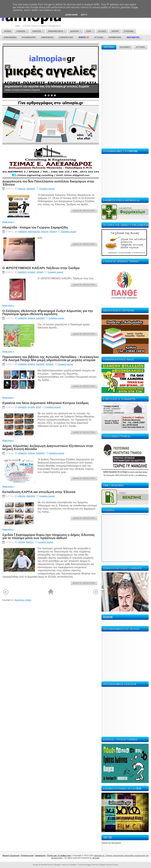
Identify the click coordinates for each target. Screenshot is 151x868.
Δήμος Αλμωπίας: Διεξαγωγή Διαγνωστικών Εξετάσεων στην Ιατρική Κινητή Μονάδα (48, 447)
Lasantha (73, 865)
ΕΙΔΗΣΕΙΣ (31, 189)
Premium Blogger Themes (88, 865)
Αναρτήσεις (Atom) (23, 600)
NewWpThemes (47, 865)
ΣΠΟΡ (38, 407)
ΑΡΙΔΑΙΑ (45, 232)
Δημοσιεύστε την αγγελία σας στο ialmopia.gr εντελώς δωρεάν (47, 86)
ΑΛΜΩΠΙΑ (22, 232)
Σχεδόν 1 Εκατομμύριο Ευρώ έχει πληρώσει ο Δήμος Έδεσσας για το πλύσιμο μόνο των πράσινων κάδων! (49, 536)
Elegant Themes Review (109, 865)
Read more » (8, 222)
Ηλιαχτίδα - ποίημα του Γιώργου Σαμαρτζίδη (35, 227)
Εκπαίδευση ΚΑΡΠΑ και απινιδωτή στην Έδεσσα (39, 492)
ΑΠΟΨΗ (22, 542)
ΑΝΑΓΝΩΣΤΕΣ (34, 232)
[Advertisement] (111, 99)
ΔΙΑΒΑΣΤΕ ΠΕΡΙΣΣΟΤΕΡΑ (84, 211)
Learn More (71, 15)
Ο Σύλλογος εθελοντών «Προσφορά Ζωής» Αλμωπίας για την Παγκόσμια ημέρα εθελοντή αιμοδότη (48, 312)
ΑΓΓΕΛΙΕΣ (140, 47)
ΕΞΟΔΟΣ (32, 272)
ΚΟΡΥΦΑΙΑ (109, 47)
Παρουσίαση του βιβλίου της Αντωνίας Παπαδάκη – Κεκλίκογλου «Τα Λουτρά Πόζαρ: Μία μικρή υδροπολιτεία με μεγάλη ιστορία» (51, 358)
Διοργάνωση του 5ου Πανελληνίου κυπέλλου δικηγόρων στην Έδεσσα (48, 183)
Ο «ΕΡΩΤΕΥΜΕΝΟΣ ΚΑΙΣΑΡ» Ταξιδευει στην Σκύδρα (41, 268)
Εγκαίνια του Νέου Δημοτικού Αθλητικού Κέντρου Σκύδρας (46, 403)
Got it (84, 15)
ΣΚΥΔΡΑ (40, 272)
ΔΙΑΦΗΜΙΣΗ (125, 47)
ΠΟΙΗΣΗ (53, 232)
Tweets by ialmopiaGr (111, 843)
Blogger (96, 858)
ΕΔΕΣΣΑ (22, 189)
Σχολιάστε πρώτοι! (47, 189)
